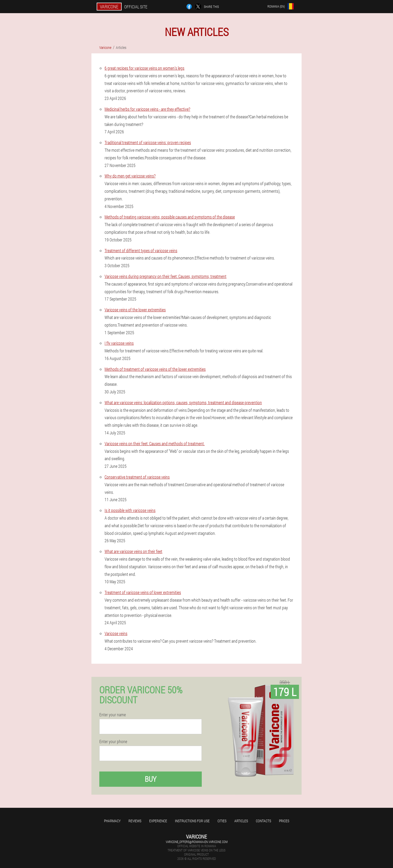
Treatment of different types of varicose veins (141, 250)
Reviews (135, 821)
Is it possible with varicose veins (130, 510)
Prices (284, 821)
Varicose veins (116, 633)
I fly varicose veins (119, 343)
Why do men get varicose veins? (130, 176)
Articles (241, 821)
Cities (222, 821)
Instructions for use (192, 821)
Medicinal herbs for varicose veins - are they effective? (147, 109)
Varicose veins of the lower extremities (135, 310)
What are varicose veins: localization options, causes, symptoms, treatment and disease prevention (183, 402)
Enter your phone (113, 742)
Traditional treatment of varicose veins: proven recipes (148, 142)
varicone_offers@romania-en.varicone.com (197, 842)
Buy (151, 779)
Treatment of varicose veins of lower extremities (143, 592)
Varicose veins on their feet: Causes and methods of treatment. (155, 443)
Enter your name (113, 715)
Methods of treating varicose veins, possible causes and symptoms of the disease (170, 217)
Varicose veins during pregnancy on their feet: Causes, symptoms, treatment (166, 276)
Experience (158, 821)
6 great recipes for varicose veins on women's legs (144, 68)
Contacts (263, 821)
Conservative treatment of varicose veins (137, 477)
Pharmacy (112, 821)
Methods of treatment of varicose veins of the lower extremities (155, 369)
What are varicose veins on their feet (133, 551)
